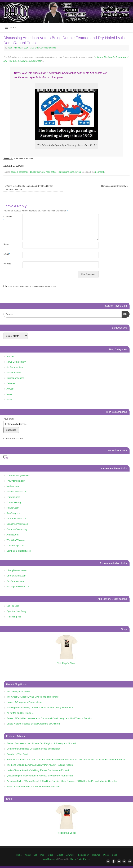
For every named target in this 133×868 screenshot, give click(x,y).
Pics (42, 855)
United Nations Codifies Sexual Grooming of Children (33, 724)
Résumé (96, 855)
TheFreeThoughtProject (18, 475)
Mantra (73, 859)
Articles (10, 356)
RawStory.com (14, 513)
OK (124, 314)
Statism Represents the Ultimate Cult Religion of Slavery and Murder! (41, 743)
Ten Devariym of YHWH (19, 691)
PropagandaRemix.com (18, 586)
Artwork (10, 389)
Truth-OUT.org (14, 502)
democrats (24, 172)
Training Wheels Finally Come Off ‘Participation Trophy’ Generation (40, 708)
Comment (8, 218)
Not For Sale (13, 606)
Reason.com (13, 508)
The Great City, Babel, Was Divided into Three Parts (33, 697)
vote (72, 172)
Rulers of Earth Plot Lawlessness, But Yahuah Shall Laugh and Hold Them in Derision (50, 718)
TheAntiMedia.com (16, 481)
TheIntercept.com (15, 545)
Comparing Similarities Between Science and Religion (34, 749)
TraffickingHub (14, 617)
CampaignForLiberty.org (19, 551)
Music (10, 394)
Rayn (10, 48)
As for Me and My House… (20, 713)
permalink (100, 172)
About (28, 855)
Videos (60, 855)
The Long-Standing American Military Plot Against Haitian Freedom (40, 765)
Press (9, 400)
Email (7, 254)
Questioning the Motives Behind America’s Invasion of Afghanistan (40, 776)
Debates (11, 383)
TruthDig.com (13, 497)
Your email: (9, 419)
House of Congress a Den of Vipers (24, 702)
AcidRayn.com (50, 859)
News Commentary (16, 362)
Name (7, 244)
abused (14, 172)
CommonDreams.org (17, 529)
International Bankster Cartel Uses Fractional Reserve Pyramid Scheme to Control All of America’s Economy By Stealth (66, 759)
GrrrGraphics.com (15, 581)
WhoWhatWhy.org (16, 540)
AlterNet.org (13, 535)
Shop (114, 855)
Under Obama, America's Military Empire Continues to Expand (38, 770)
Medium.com (13, 486)
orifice (54, 172)
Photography (83, 855)
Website (7, 264)
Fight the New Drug (16, 611)
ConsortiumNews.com (18, 524)
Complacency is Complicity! (115, 186)
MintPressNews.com (17, 519)
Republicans (63, 172)
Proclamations (14, 373)
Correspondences (48, 48)
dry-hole (46, 172)
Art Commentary (15, 367)
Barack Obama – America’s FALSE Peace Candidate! (33, 786)
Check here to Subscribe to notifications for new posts (30, 287)
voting (78, 172)
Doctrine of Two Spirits (18, 754)
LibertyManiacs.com (17, 570)
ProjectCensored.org (17, 492)
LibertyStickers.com (16, 576)
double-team (35, 172)
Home (19, 855)
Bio (35, 855)
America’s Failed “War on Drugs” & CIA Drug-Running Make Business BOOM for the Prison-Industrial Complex (62, 781)
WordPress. (84, 859)
